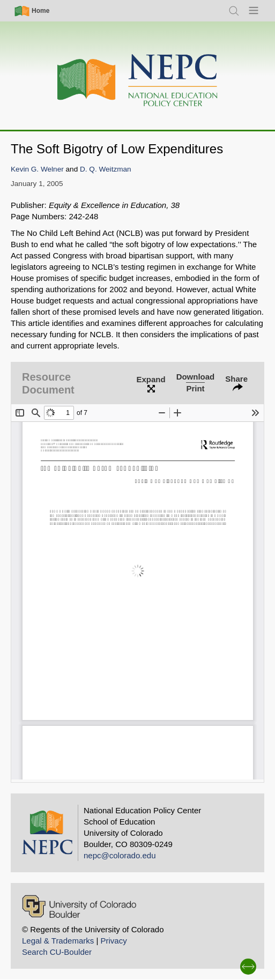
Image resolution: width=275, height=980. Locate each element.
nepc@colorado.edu (120, 855)
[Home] (138, 81)
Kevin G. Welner (37, 169)
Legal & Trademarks (58, 941)
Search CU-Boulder (57, 952)
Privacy (113, 941)
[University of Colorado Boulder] (79, 906)
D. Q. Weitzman (106, 169)
